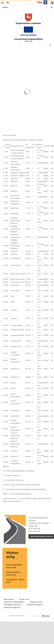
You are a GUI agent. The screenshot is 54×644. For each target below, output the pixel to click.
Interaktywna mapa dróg (13, 605)
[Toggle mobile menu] (50, 45)
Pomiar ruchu (24, 599)
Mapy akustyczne (36, 602)
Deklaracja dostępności (12, 607)
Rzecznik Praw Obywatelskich (14, 602)
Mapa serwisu (9, 599)
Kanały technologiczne (35, 605)
